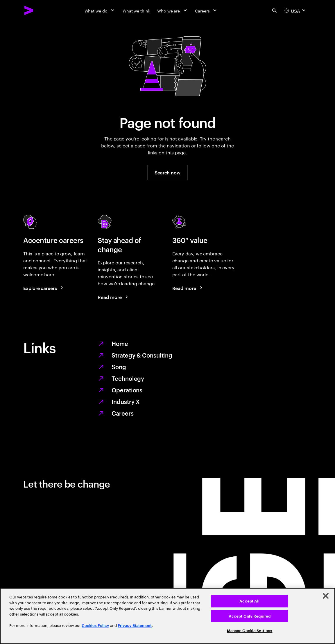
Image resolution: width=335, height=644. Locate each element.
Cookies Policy (95, 626)
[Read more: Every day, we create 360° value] (188, 288)
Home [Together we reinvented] (120, 343)
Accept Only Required (250, 616)
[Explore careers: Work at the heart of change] (44, 288)
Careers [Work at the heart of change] (122, 413)
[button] (167, 172)
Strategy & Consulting (142, 355)
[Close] (326, 596)
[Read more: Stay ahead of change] (114, 297)
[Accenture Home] (29, 10)
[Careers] (206, 10)
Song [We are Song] (119, 367)
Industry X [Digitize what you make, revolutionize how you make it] (126, 401)
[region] (167, 616)
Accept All (249, 601)
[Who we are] (173, 10)
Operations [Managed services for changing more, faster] (127, 390)
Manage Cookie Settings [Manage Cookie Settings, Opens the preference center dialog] (250, 631)
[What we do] (100, 10)
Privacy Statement (135, 626)
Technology (128, 378)
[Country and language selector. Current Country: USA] (296, 10)
